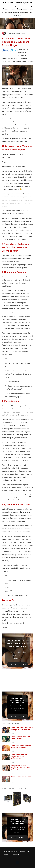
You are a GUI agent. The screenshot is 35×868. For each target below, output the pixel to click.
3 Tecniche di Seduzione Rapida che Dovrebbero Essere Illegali (16, 42)
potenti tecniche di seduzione (20, 88)
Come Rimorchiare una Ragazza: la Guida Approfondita (19, 757)
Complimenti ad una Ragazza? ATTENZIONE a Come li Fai (21, 768)
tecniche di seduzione (13, 154)
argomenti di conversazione (22, 558)
